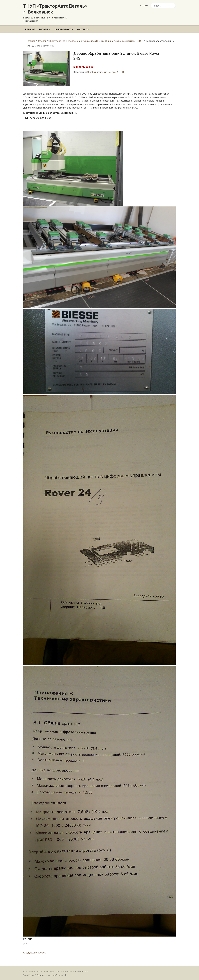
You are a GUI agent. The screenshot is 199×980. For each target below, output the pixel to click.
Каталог (144, 6)
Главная (30, 29)
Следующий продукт (35, 953)
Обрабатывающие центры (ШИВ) (105, 72)
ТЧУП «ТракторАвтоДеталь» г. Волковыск (55, 9)
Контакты (83, 29)
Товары (43, 29)
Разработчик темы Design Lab (52, 975)
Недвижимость (64, 29)
